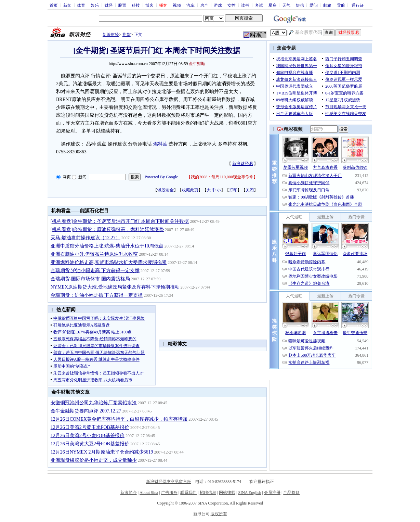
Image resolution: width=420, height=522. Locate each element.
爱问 (314, 5)
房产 (204, 5)
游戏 (218, 5)
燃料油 (160, 144)
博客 (149, 5)
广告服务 (169, 493)
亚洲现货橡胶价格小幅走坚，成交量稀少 (94, 460)
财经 (108, 5)
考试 (259, 5)
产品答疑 (291, 493)
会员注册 (272, 493)
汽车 (191, 5)
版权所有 (219, 514)
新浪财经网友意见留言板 (169, 482)
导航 (341, 5)
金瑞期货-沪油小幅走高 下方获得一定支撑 (95, 271)
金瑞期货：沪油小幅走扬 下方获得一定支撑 (97, 295)
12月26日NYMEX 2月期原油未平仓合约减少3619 (102, 452)
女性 (232, 5)
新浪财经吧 (242, 164)
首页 (54, 5)
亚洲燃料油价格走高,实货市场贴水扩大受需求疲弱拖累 (109, 262)
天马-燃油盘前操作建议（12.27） (86, 238)
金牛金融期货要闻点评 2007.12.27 (86, 411)
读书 (245, 5)
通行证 (358, 5)
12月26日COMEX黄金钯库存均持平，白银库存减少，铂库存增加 (119, 419)
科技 (136, 5)
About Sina (149, 493)
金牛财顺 (197, 64)
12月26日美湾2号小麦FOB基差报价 (88, 436)
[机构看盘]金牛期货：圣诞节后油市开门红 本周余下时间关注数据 (120, 221)
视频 (177, 5)
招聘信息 (208, 493)
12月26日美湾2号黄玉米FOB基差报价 (90, 427)
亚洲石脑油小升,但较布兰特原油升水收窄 (94, 254)
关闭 (250, 190)
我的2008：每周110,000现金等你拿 (222, 177)
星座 (273, 5)
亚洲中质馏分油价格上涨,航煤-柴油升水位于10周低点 (107, 246)
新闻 (67, 5)
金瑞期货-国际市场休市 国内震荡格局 (90, 279)
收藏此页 (190, 190)
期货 (127, 35)
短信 (300, 5)
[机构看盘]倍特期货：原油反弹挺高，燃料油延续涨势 (107, 230)
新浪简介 (129, 493)
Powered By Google (161, 177)
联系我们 (188, 493)
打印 (233, 190)
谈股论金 (166, 190)
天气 (286, 5)
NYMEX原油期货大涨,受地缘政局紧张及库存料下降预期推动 (115, 287)
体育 (81, 5)
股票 (122, 5)
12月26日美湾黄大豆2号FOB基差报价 (90, 444)
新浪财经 (111, 35)
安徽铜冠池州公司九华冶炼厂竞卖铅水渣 (94, 403)
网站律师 (227, 493)
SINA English (250, 493)
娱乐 (95, 5)
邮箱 (327, 5)
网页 (67, 177)
